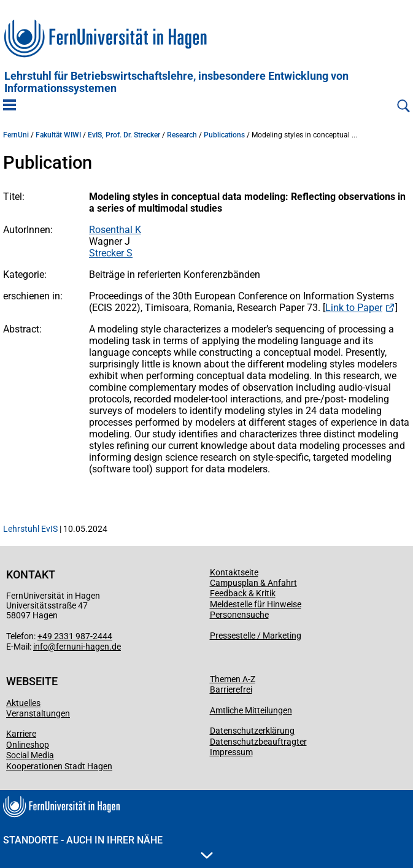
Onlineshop (28, 745)
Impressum (231, 752)
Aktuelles (23, 703)
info (41, 647)
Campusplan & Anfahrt (253, 583)
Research (182, 135)
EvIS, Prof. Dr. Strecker (124, 135)
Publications (224, 135)
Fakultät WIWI (58, 135)
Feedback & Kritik (243, 593)
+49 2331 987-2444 (75, 636)
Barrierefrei (231, 689)
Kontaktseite (234, 572)
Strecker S (111, 253)
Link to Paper (354, 308)
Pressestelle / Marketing (256, 636)
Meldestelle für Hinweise (256, 604)
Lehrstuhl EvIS (30, 529)
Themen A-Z (233, 679)
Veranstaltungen (38, 713)
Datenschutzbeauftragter (258, 742)
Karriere (21, 734)
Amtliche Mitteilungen (251, 710)
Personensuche (239, 615)
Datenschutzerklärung (252, 731)
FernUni (16, 135)
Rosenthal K (115, 230)
